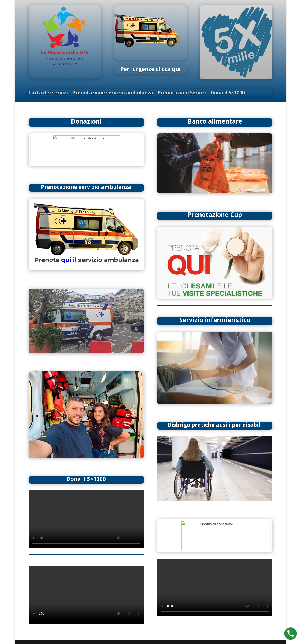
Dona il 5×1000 (228, 93)
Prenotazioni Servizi (182, 93)
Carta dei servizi (48, 93)
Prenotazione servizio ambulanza (113, 93)
